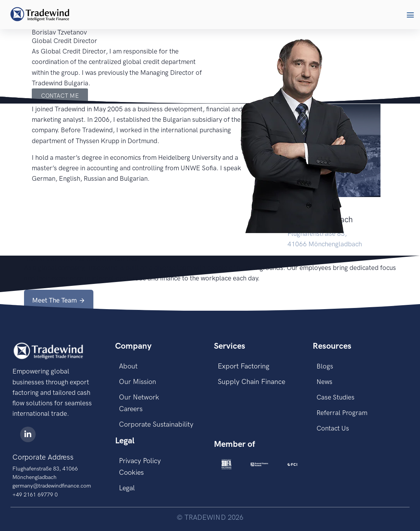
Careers (131, 409)
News (324, 382)
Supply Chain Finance (251, 382)
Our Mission (138, 382)
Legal (127, 488)
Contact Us (333, 428)
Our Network (139, 397)
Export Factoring (244, 366)
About (128, 366)
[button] (411, 15)
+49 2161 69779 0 (35, 495)
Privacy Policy (140, 461)
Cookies (131, 472)
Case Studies (336, 397)
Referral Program (342, 413)
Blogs (325, 366)
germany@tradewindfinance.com (52, 486)
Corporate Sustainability (156, 424)
